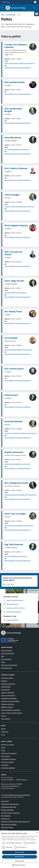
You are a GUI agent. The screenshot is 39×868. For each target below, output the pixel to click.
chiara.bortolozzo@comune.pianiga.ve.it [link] (17, 149)
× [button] (37, 832)
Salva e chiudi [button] (19, 852)
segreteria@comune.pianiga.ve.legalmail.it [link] (18, 68)
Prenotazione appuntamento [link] (10, 804)
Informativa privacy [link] (7, 827)
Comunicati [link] (5, 732)
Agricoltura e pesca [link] (7, 678)
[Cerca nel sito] (34, 8)
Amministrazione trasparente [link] (10, 813)
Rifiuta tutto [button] (19, 861)
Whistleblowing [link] (6, 816)
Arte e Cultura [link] (6, 756)
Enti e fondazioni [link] (6, 659)
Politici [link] (3, 662)
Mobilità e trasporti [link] (7, 707)
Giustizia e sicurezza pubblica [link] (10, 701)
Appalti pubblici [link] (6, 687)
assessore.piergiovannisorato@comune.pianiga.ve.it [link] (20, 495)
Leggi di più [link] (33, 840)
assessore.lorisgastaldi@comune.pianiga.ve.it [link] (18, 350)
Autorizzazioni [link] (6, 690)
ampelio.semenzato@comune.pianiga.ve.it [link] (17, 464)
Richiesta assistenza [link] (7, 810)
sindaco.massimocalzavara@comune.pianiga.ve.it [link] (20, 63)
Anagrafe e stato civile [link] (8, 684)
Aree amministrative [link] (8, 653)
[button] (20, 865)
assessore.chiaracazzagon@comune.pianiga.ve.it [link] (19, 206)
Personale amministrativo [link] (9, 665)
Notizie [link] (3, 729)
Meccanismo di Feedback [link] (9, 824)
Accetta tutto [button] (19, 857)
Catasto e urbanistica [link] (8, 692)
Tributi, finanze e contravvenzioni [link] (12, 713)
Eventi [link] (3, 750)
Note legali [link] (4, 830)
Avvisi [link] (3, 735)
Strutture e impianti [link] (7, 762)
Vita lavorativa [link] (6, 719)
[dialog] (19, 849)
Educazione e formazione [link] (9, 698)
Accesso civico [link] (6, 819)
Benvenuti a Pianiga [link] (7, 745)
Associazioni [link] (5, 765)
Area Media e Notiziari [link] (8, 768)
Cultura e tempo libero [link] (8, 695)
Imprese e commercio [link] (8, 704)
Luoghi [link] (3, 747)
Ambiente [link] (4, 681)
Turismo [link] (4, 716)
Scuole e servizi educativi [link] (9, 753)
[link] (37, 14)
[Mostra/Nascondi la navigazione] (2, 8)
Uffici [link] (3, 656)
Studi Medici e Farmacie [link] (8, 759)
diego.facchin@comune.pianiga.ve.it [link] (15, 293)
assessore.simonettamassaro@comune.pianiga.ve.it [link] (20, 433)
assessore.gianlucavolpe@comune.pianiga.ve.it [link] (19, 525)
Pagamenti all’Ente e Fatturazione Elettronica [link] (15, 822)
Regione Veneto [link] (6, 2)
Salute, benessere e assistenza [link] (11, 710)
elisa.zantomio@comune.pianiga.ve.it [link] (16, 556)
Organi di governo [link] (7, 650)
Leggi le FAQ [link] (5, 801)
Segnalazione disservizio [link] (9, 807)
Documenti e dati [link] (6, 668)
